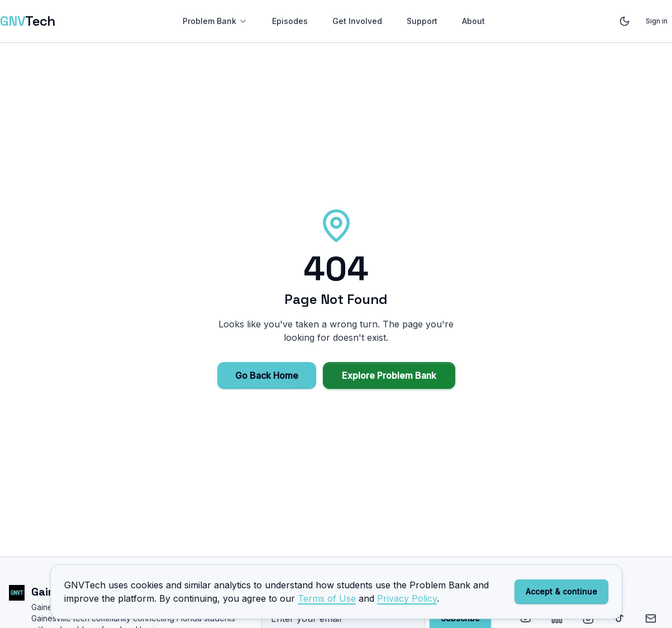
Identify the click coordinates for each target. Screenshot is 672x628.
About (473, 21)
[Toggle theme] (625, 21)
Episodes (290, 21)
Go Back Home (267, 375)
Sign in (657, 21)
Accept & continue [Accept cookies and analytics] (561, 591)
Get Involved (357, 21)
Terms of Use (327, 598)
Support (422, 21)
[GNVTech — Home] (28, 21)
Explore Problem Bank (389, 375)
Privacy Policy (407, 598)
